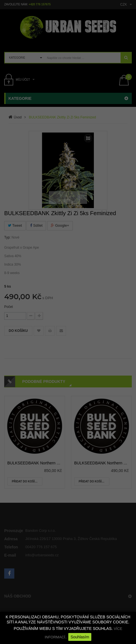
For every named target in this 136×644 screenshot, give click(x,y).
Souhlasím (80, 637)
